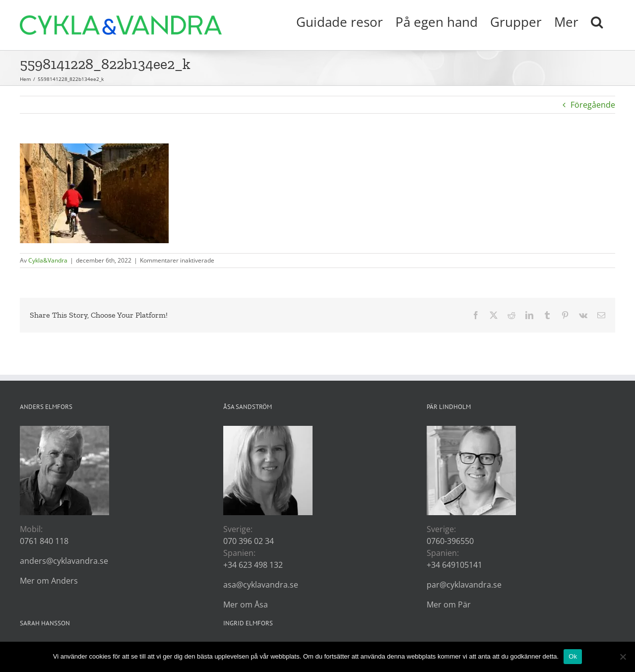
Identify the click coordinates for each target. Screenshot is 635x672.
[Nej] (623, 657)
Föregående (593, 105)
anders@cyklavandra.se (64, 561)
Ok (573, 656)
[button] (597, 21)
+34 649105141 (454, 565)
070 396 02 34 (249, 541)
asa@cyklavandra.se (261, 585)
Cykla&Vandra (48, 260)
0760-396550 (450, 541)
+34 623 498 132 (253, 565)
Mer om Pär (449, 605)
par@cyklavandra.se (464, 585)
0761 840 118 (44, 541)
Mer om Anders (49, 581)
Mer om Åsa (246, 605)
